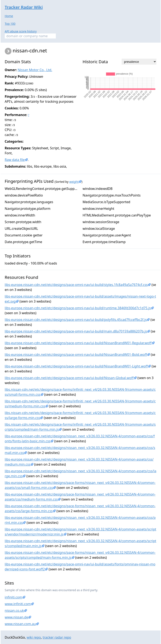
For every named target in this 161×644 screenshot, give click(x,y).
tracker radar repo (57, 637)
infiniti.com (14, 597)
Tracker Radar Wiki (24, 7)
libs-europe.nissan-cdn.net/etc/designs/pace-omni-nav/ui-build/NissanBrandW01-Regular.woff (78, 343)
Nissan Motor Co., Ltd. (35, 70)
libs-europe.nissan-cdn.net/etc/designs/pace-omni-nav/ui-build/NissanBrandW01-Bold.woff (76, 355)
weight (74, 182)
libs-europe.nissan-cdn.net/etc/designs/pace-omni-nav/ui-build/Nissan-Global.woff (69, 378)
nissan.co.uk (14, 611)
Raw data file (15, 160)
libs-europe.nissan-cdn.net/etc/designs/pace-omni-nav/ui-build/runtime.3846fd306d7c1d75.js (78, 308)
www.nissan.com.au (20, 624)
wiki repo (34, 637)
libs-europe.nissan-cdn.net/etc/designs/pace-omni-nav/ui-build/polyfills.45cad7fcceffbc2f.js (76, 320)
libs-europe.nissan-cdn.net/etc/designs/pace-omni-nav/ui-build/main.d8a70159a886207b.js (76, 331)
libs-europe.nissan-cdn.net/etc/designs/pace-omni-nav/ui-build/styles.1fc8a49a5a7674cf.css (76, 285)
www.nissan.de (17, 617)
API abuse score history (21, 31)
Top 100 (10, 24)
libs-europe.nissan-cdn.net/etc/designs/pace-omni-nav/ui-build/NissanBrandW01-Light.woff (76, 366)
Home (9, 16)
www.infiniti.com (18, 604)
